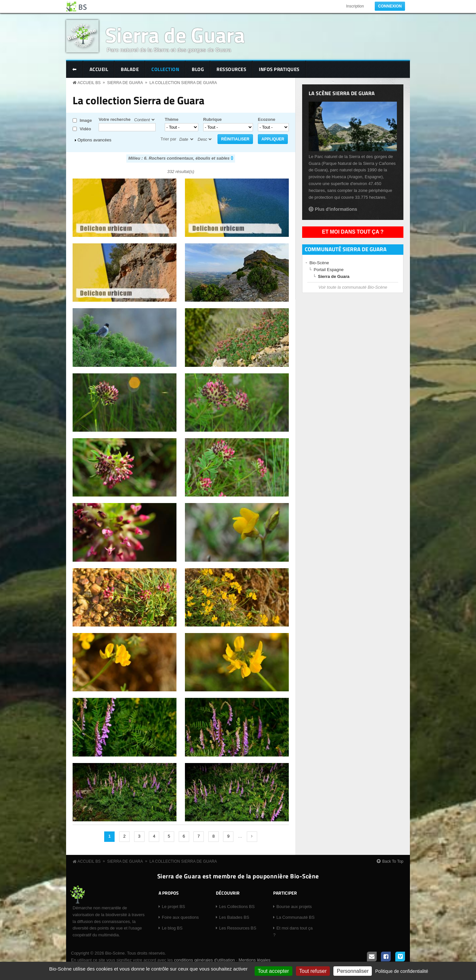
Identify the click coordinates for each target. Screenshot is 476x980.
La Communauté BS (295, 917)
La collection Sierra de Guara (183, 83)
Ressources (231, 69)
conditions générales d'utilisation (204, 960)
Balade (130, 69)
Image (86, 120)
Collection (165, 69)
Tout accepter (273, 971)
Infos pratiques (279, 69)
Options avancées (94, 140)
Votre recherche (115, 119)
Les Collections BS (237, 907)
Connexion (390, 6)
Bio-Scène (319, 263)
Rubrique (212, 119)
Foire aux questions (180, 917)
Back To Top (393, 861)
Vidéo (85, 129)
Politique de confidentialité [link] (402, 971)
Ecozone (266, 119)
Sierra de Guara (175, 35)
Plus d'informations (336, 209)
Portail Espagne (329, 270)
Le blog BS (172, 928)
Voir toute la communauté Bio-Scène (353, 287)
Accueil (99, 69)
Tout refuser (313, 971)
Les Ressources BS (238, 928)
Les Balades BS (234, 917)
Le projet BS (174, 907)
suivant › (252, 837)
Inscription (355, 6)
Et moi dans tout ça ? (353, 232)
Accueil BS (89, 83)
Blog (198, 69)
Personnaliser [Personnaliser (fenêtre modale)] (353, 971)
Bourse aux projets (294, 907)
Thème (172, 119)
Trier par (168, 139)
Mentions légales (255, 960)
